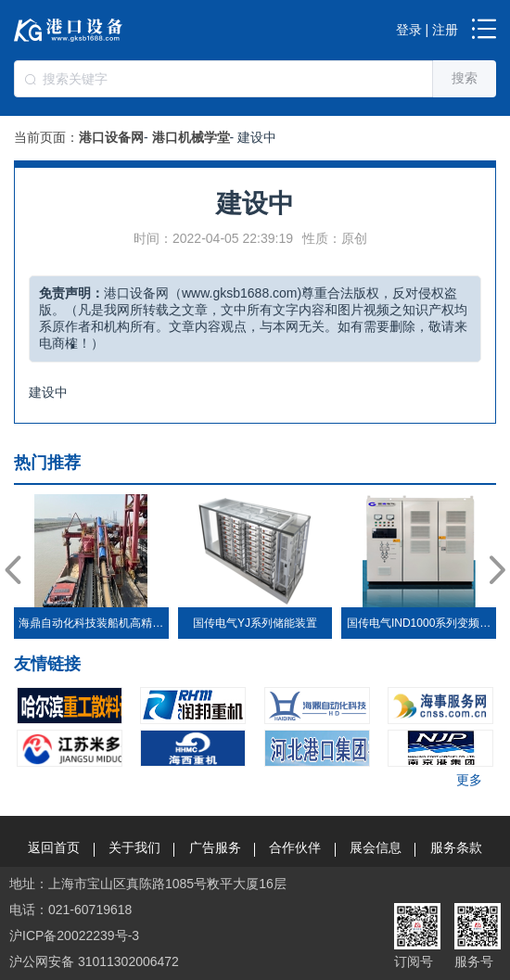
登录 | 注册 (427, 30)
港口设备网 (111, 137)
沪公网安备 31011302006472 (94, 961)
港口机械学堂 (191, 137)
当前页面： (46, 137)
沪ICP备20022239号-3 (74, 935)
